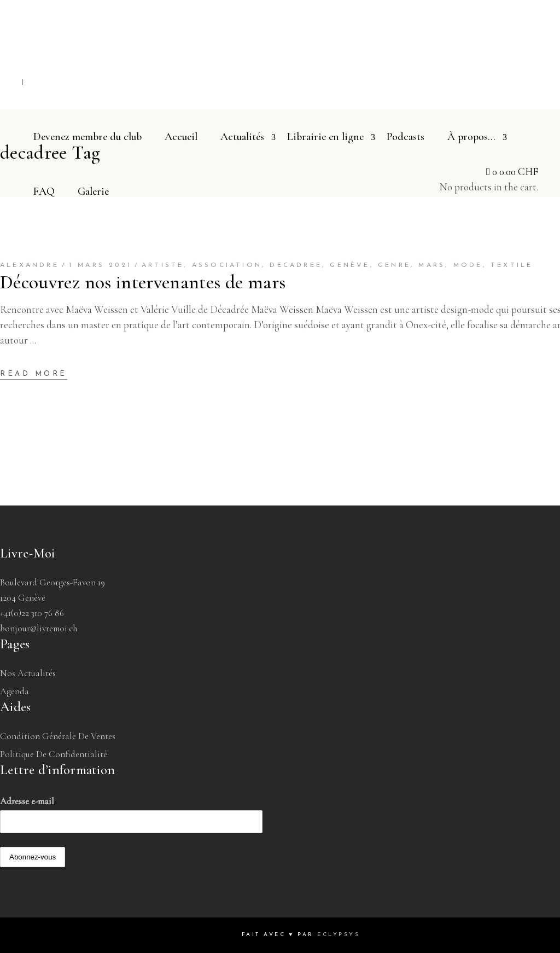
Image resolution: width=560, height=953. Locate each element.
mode (468, 265)
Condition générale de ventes (58, 736)
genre (394, 265)
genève (350, 265)
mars (432, 265)
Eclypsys (339, 935)
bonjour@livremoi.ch (39, 628)
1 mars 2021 (100, 265)
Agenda (14, 691)
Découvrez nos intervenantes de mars (143, 282)
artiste (163, 265)
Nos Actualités (28, 673)
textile (512, 265)
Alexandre (30, 265)
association (227, 265)
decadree (296, 265)
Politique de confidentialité (54, 754)
